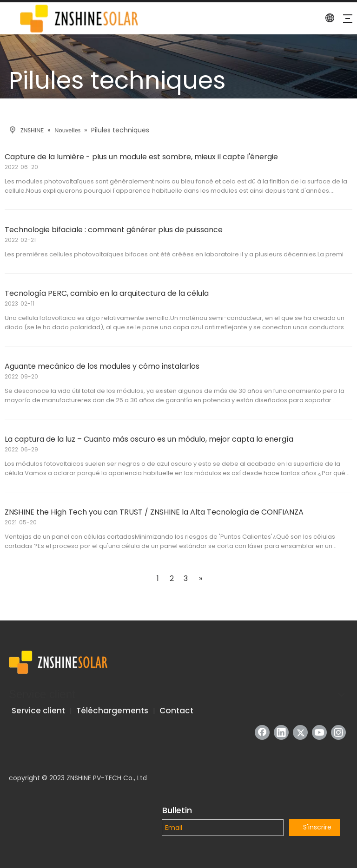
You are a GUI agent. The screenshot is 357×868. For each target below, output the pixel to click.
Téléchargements (112, 711)
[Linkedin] (281, 732)
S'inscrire (317, 827)
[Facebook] (262, 732)
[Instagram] (338, 732)
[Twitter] (300, 732)
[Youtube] (319, 732)
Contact (176, 711)
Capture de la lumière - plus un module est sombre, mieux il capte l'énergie (141, 157)
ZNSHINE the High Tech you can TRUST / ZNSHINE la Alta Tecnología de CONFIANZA (154, 512)
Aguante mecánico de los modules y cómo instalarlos (102, 366)
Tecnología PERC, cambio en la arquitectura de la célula (107, 293)
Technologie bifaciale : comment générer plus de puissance (114, 230)
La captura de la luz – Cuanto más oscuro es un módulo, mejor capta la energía (149, 439)
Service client (38, 711)
